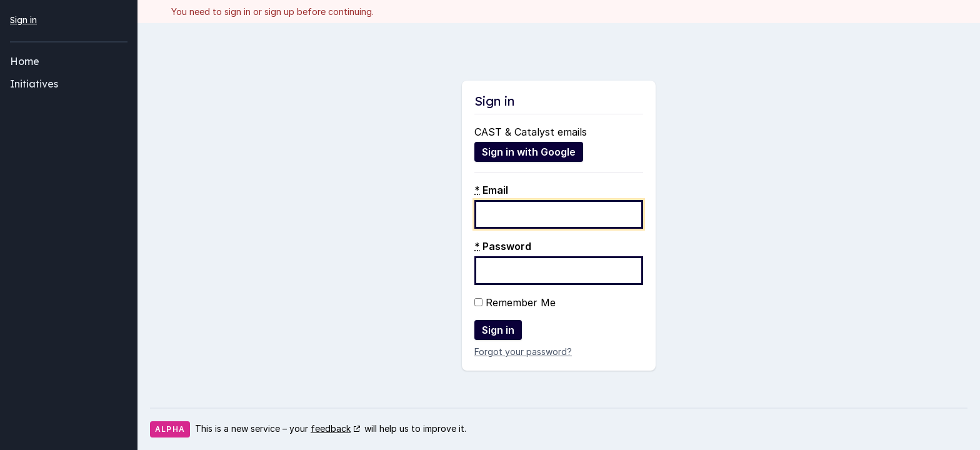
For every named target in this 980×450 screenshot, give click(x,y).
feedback (331, 428)
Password (503, 246)
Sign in (23, 20)
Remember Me (515, 302)
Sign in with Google (529, 152)
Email (491, 190)
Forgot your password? (523, 352)
